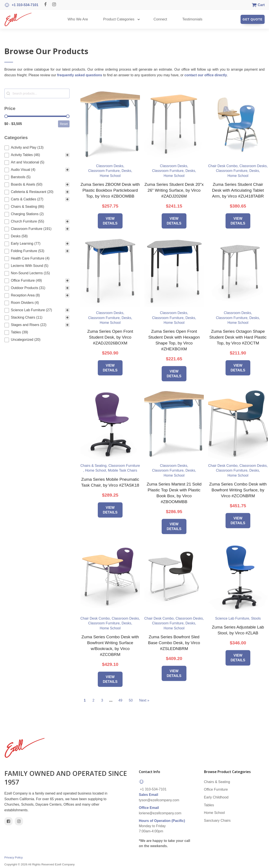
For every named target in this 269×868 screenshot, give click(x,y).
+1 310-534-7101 (153, 789)
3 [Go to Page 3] (102, 700)
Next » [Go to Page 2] (144, 700)
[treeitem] (37, 148)
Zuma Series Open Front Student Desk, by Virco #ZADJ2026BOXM (110, 337)
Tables (209, 805)
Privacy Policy (14, 857)
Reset (64, 124)
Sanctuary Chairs (217, 821)
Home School (214, 813)
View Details (110, 221)
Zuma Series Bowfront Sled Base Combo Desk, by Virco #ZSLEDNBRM (174, 643)
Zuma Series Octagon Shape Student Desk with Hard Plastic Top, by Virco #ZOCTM (238, 337)
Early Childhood (216, 797)
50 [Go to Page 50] (131, 700)
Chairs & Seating (217, 782)
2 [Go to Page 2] (94, 700)
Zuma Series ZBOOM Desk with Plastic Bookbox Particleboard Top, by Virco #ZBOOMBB (110, 190)
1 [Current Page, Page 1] (85, 700)
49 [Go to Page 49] (120, 700)
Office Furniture (216, 789)
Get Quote (253, 19)
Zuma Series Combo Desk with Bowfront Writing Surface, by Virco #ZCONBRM (238, 490)
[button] (37, 148)
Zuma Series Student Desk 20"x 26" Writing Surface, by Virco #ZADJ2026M (174, 190)
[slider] (6, 116)
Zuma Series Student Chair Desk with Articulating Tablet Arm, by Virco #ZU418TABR (238, 190)
